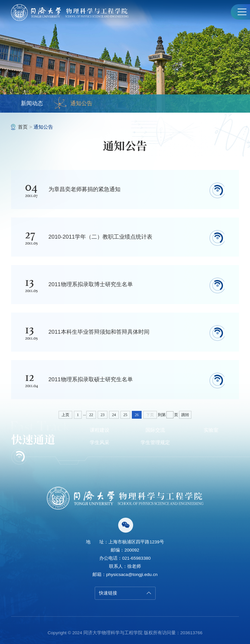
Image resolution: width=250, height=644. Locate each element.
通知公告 (73, 103)
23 (103, 415)
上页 (65, 415)
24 (114, 415)
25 (125, 415)
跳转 (185, 415)
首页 (23, 127)
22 (91, 415)
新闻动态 (32, 103)
